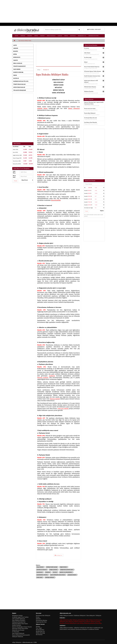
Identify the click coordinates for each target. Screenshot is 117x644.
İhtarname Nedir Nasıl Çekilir (20, 629)
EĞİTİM (36, 36)
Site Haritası (39, 635)
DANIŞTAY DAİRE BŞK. (18, 72)
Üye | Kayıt (39, 628)
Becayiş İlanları (40, 630)
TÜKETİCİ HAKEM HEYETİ (19, 66)
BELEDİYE (30, 36)
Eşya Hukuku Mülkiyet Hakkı (25, 41)
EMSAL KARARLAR (51, 36)
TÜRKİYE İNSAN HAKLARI (19, 84)
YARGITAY (42, 36)
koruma (55, 572)
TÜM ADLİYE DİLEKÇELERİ (20, 90)
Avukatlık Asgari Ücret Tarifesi (20, 617)
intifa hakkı (40, 577)
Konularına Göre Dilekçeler (43, 616)
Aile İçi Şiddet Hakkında (19, 619)
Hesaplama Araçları (17, 616)
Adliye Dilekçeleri (17, 642)
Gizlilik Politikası (17, 625)
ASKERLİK (23, 36)
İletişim (38, 626)
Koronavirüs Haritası (42, 620)
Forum (38, 617)
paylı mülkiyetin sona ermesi (58, 575)
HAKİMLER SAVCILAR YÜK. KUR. (21, 81)
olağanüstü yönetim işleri (67, 570)
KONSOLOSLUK (17, 57)
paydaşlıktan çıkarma (42, 575)
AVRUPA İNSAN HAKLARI (19, 87)
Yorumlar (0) (46, 70)
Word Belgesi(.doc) (58, 555)
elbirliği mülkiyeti (50, 577)
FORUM (66, 36)
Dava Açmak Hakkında (18, 633)
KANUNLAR (73, 36)
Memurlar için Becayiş (18, 630)
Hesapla (16, 181)
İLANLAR (60, 36)
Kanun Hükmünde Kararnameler (21, 635)
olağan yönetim (53, 570)
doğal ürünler (63, 567)
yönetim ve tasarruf (42, 570)
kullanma (48, 572)
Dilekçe (39, 70)
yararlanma (40, 572)
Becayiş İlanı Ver (40, 631)
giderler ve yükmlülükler (66, 572)
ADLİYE (16, 36)
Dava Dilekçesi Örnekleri (19, 620)
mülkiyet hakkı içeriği (52, 567)
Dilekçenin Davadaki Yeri (19, 622)
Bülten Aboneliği (40, 633)
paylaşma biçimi (72, 575)
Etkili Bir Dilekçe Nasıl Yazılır (20, 624)
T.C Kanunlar (16, 632)
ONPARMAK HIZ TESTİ (94, 36)
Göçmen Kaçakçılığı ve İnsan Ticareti (22, 627)
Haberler (38, 619)
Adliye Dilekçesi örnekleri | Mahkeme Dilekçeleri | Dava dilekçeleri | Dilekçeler (80, 616)
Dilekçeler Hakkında (18, 637)
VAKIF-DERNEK (17, 69)
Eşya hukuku (40, 567)
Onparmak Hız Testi (41, 622)
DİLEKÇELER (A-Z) (82, 36)
